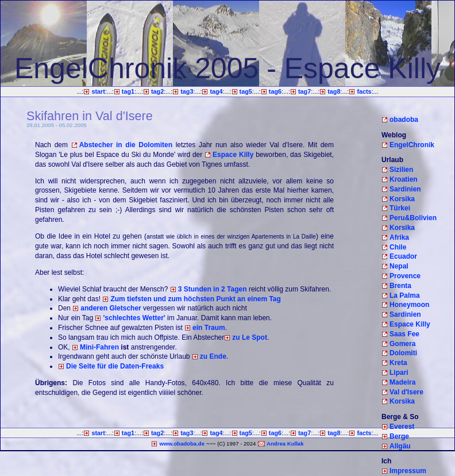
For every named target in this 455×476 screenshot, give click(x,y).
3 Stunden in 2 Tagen (213, 289)
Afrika (399, 237)
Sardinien (405, 189)
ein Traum (209, 328)
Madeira (402, 382)
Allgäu (400, 446)
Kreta (398, 363)
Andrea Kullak (285, 444)
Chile (398, 247)
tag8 (334, 91)
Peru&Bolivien (413, 218)
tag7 (304, 91)
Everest (402, 427)
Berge (399, 436)
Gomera (402, 344)
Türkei (400, 208)
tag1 (128, 91)
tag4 (216, 91)
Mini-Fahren (99, 347)
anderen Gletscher (111, 308)
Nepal (399, 266)
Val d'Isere (406, 392)
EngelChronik (412, 145)
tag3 (187, 91)
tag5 (246, 91)
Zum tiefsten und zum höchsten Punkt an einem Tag (195, 299)
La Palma (405, 295)
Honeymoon (409, 305)
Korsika (402, 199)
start (98, 91)
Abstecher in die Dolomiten (126, 145)
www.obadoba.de (182, 444)
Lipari (399, 373)
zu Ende (213, 356)
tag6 (275, 91)
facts (364, 91)
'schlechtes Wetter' (134, 318)
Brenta (400, 286)
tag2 (157, 91)
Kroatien (404, 179)
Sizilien (401, 170)
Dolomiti (403, 353)
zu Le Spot (250, 337)
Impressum (408, 471)
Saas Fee (404, 334)
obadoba (404, 120)
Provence (405, 276)
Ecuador (403, 256)
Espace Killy (233, 155)
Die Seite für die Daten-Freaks (115, 366)
